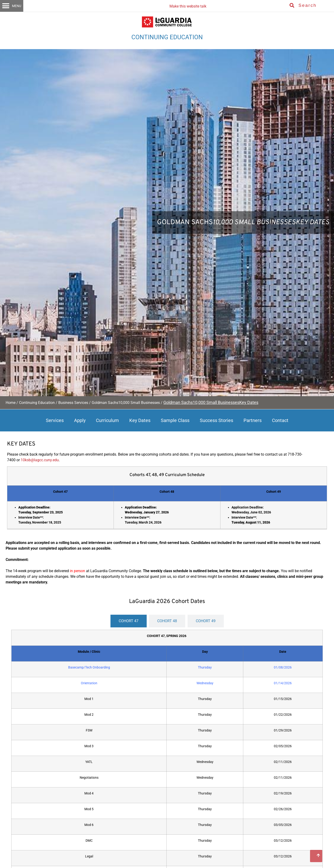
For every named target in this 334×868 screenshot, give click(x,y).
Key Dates (140, 420)
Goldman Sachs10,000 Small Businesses (126, 403)
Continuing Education (37, 403)
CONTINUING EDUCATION (167, 37)
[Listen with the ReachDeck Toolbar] (187, 5)
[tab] (129, 621)
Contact (280, 420)
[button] (12, 6)
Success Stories (216, 420)
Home (11, 403)
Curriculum (107, 420)
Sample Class (175, 420)
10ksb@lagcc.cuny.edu (40, 460)
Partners (253, 420)
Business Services (73, 403)
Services (55, 420)
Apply (80, 420)
